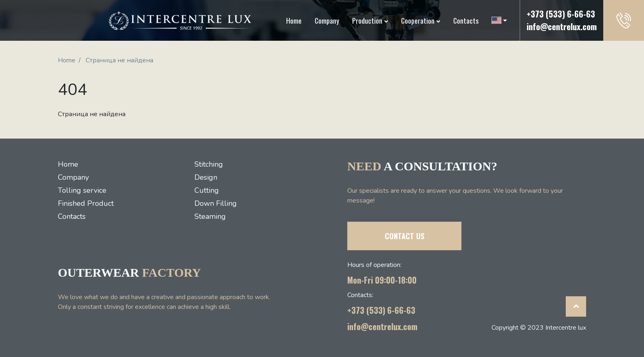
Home (294, 20)
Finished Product (86, 203)
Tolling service (82, 190)
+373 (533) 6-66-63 (561, 14)
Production (367, 20)
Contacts (466, 20)
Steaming (210, 216)
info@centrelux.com (562, 26)
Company (327, 20)
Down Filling (216, 203)
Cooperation (418, 20)
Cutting (207, 190)
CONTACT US (405, 236)
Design (206, 177)
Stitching (209, 164)
